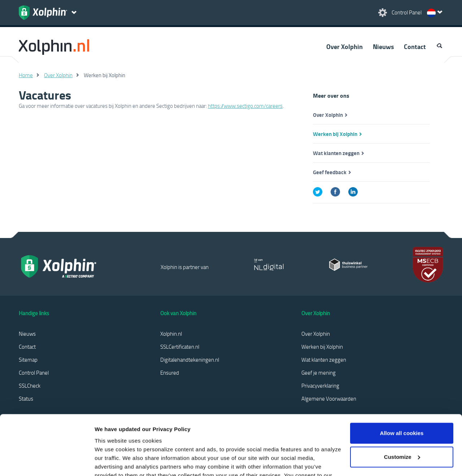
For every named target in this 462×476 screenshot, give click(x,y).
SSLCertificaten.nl (180, 347)
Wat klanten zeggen (336, 153)
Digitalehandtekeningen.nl (190, 360)
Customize (402, 406)
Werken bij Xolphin (335, 134)
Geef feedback (330, 172)
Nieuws (383, 47)
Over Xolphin (345, 47)
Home (26, 75)
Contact (415, 47)
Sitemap (28, 360)
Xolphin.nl (171, 334)
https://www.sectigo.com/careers (245, 106)
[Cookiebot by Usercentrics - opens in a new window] (47, 462)
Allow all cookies (402, 383)
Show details (111, 462)
